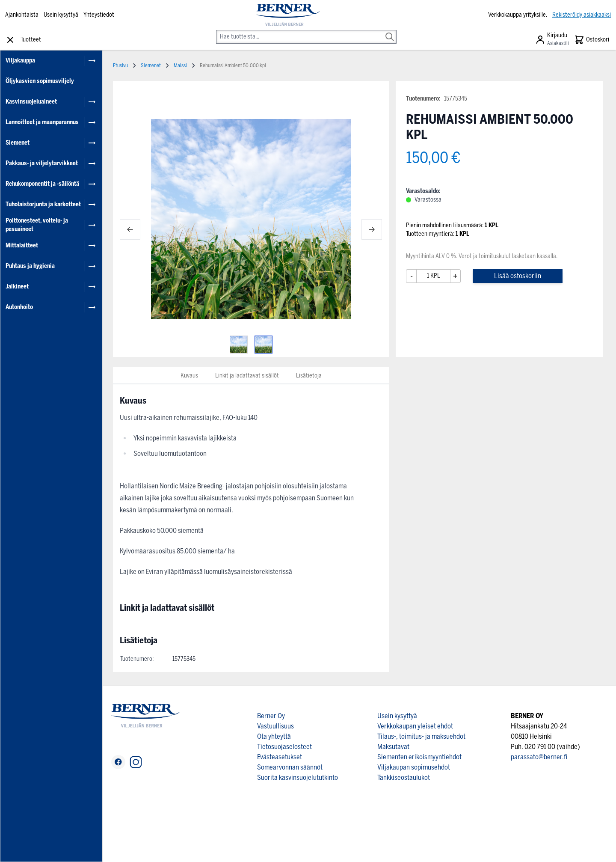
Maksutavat (393, 747)
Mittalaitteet (22, 245)
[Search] (390, 31)
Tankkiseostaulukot (404, 777)
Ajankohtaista (22, 15)
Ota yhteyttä (274, 736)
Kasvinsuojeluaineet (31, 102)
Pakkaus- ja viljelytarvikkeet (42, 163)
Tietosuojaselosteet (284, 747)
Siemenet (18, 143)
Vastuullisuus (275, 726)
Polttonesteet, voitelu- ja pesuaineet (37, 225)
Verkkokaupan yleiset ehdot (415, 726)
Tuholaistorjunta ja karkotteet (43, 204)
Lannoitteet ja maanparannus (42, 122)
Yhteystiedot (99, 15)
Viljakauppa (20, 61)
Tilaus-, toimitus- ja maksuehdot (421, 736)
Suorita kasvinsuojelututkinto (298, 777)
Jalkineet (17, 287)
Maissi (180, 65)
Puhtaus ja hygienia (30, 266)
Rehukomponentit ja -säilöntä (42, 184)
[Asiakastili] (552, 40)
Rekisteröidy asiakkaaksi (582, 15)
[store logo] (288, 15)
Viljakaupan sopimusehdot (414, 767)
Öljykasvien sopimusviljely (40, 81)
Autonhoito (19, 307)
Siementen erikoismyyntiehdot (419, 757)
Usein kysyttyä (61, 15)
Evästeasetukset (280, 757)
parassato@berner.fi (539, 757)
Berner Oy (271, 716)
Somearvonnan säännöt (290, 767)
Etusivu (120, 65)
